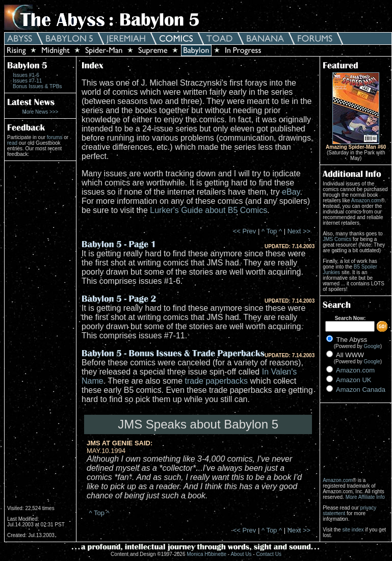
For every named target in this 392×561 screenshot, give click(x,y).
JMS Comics (337, 239)
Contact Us (268, 554)
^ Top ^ (272, 231)
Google (372, 346)
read (12, 143)
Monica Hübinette (206, 554)
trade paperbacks (216, 381)
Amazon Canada (361, 390)
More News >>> (41, 112)
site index (353, 530)
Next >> (299, 231)
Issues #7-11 (27, 81)
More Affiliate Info (365, 497)
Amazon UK (354, 380)
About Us (241, 554)
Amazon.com (366, 201)
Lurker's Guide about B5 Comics (208, 210)
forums (55, 137)
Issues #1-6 (26, 75)
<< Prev (245, 231)
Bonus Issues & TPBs (37, 86)
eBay (291, 192)
